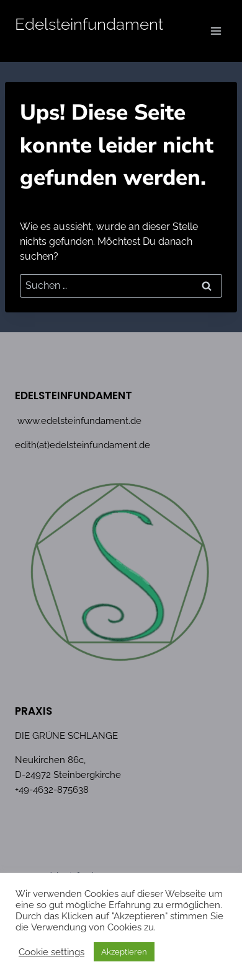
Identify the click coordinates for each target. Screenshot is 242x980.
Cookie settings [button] (52, 952)
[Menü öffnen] (216, 31)
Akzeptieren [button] (124, 952)
